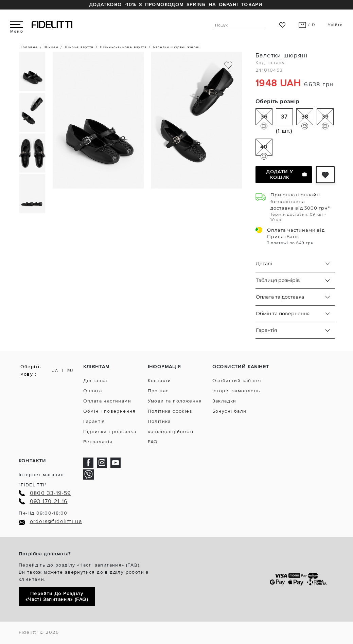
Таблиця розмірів (278, 280)
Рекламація (98, 442)
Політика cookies (170, 411)
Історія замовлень (236, 391)
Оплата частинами (107, 401)
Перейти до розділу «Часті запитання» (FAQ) (57, 596)
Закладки (224, 401)
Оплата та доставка (280, 297)
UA (55, 371)
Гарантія (266, 330)
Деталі (264, 264)
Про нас (158, 391)
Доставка (95, 381)
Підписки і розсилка (110, 432)
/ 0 (307, 25)
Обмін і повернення (110, 411)
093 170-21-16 (49, 502)
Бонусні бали (230, 411)
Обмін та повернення (283, 314)
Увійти (335, 25)
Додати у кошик (286, 175)
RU (70, 371)
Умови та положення (175, 401)
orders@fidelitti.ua (56, 522)
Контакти (160, 381)
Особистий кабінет (237, 381)
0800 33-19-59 (50, 493)
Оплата (93, 391)
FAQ (153, 442)
